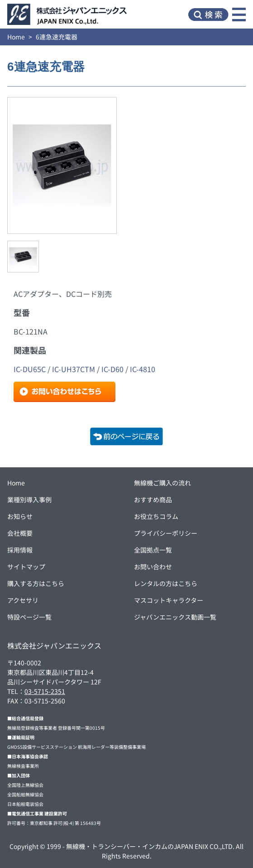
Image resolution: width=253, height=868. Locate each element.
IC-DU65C (30, 369)
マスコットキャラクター (169, 600)
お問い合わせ (153, 567)
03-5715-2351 (45, 691)
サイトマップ (26, 567)
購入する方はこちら (36, 583)
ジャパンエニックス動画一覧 (175, 617)
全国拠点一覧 (153, 550)
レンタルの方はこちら (166, 583)
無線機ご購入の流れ (162, 483)
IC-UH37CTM (74, 369)
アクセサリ (23, 600)
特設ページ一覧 (29, 617)
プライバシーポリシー (166, 533)
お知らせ (20, 516)
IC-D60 (112, 369)
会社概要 (20, 533)
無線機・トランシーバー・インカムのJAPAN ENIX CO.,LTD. (150, 846)
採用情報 (20, 550)
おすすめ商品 (153, 499)
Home (16, 37)
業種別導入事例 (29, 499)
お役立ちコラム (156, 516)
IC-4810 (143, 369)
